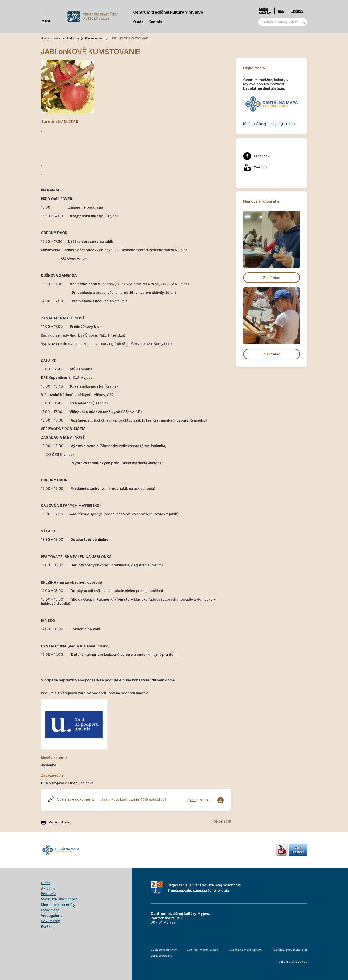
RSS (281, 11)
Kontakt (155, 22)
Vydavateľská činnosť (59, 899)
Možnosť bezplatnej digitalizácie (270, 124)
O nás (138, 22)
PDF (192, 800)
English (297, 11)
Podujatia (73, 38)
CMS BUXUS (299, 962)
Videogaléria (52, 916)
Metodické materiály (58, 905)
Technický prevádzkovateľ (290, 950)
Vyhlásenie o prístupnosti (246, 950)
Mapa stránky (265, 11)
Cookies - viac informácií (203, 950)
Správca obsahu (161, 956)
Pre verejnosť (94, 38)
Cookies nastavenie (164, 950)
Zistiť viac (272, 278)
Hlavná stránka (50, 38)
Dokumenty (50, 921)
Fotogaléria (50, 910)
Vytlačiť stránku (56, 822)
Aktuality (48, 888)
